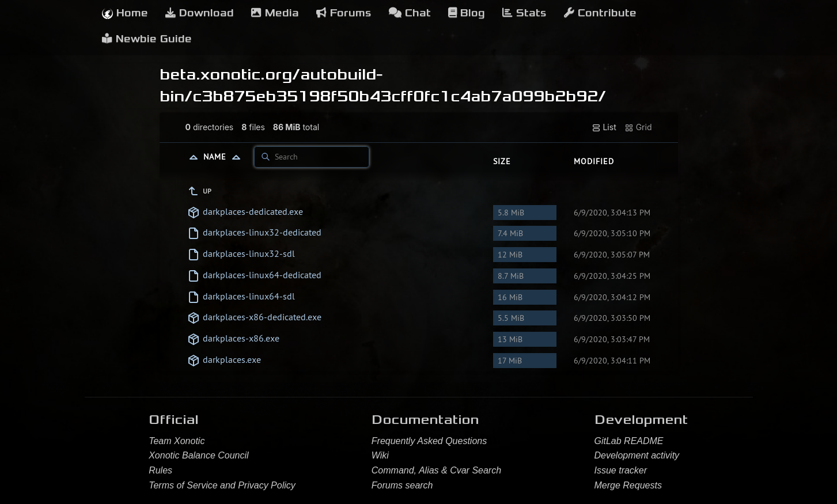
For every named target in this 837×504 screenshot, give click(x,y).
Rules (160, 470)
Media (275, 13)
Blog (467, 13)
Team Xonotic (177, 441)
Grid (638, 127)
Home (125, 13)
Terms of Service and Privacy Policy (222, 485)
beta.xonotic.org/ (230, 74)
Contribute (600, 13)
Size (502, 161)
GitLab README (629, 441)
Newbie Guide (147, 39)
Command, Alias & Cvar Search (436, 470)
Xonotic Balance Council (198, 455)
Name (225, 157)
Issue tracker (621, 470)
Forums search (402, 485)
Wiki (380, 455)
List (604, 127)
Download (200, 13)
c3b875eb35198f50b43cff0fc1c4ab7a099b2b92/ (399, 96)
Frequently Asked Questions (429, 441)
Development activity (637, 455)
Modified (594, 161)
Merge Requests (628, 485)
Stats (524, 13)
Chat (410, 13)
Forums (344, 13)
